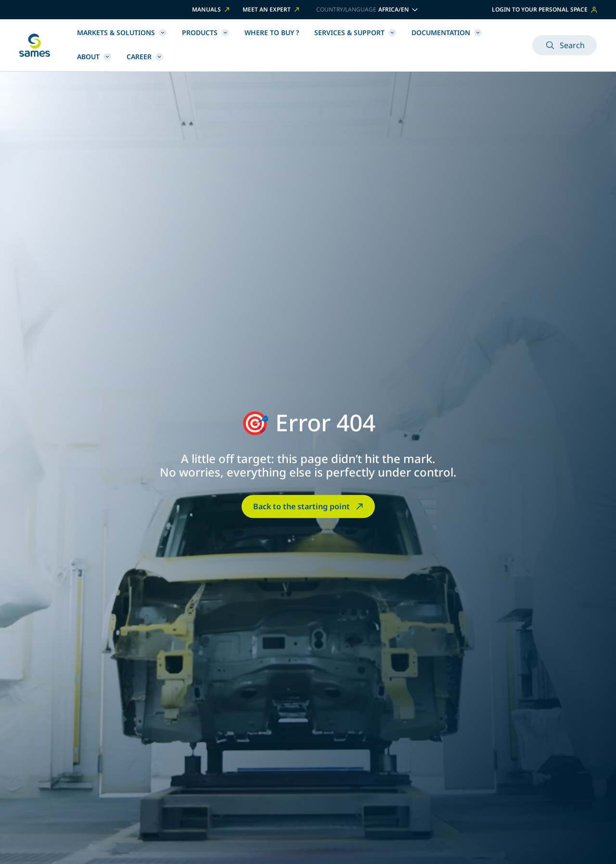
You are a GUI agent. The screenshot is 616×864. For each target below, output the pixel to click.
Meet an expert (272, 10)
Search (565, 45)
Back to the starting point (309, 506)
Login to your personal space (544, 9)
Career (145, 57)
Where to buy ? (272, 32)
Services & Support (355, 32)
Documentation (447, 32)
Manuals (212, 10)
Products (205, 32)
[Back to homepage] (35, 45)
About (94, 57)
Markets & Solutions (122, 32)
